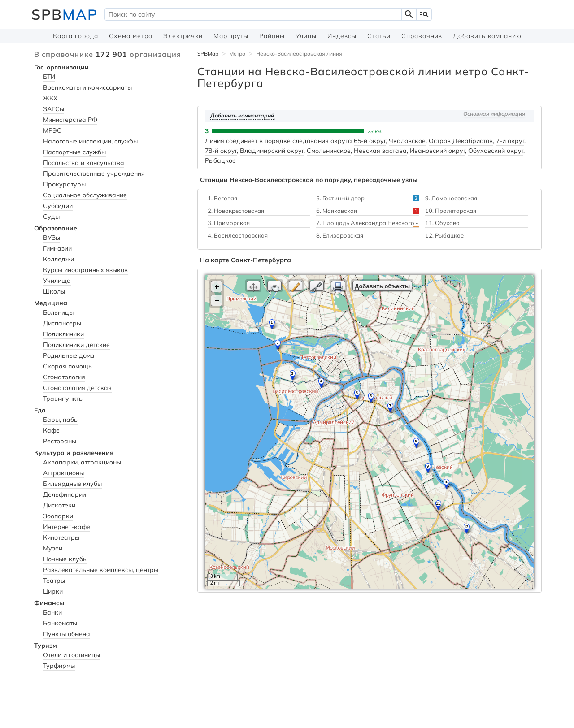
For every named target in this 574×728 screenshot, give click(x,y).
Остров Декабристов (461, 141)
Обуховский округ (496, 151)
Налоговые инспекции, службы (90, 141)
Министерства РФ (70, 120)
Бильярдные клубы (72, 484)
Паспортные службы (74, 152)
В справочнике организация (108, 54)
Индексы (342, 36)
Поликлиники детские (76, 345)
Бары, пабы (61, 420)
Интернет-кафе (67, 527)
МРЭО (52, 130)
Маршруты (231, 36)
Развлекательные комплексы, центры (101, 570)
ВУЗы (52, 238)
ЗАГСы (54, 109)
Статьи (379, 36)
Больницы (58, 312)
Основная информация (494, 114)
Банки (52, 612)
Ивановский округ (437, 151)
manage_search (424, 14)
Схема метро (131, 36)
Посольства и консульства (84, 163)
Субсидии (58, 206)
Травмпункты (63, 399)
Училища (57, 281)
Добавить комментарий (242, 115)
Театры (54, 581)
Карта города (76, 36)
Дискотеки (59, 505)
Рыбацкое (220, 160)
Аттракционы (63, 473)
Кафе (51, 430)
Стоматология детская (77, 388)
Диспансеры (62, 323)
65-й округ (370, 141)
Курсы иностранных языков (85, 270)
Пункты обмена (67, 634)
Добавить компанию (487, 36)
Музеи (53, 548)
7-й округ (510, 141)
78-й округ (221, 151)
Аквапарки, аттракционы (82, 462)
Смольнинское (329, 151)
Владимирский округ (272, 151)
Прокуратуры (64, 184)
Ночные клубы (65, 559)
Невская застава (380, 151)
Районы (272, 36)
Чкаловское (407, 141)
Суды (51, 217)
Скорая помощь (67, 366)
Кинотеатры (61, 537)
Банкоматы (60, 623)
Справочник (422, 36)
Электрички (183, 36)
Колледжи (59, 259)
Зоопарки (58, 516)
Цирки (53, 591)
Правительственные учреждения (94, 173)
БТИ (49, 77)
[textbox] (253, 14)
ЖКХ (50, 98)
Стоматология (64, 377)
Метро (237, 54)
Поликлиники (63, 334)
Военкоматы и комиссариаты (87, 87)
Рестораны (60, 441)
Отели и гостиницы (72, 655)
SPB (65, 14)
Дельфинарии (65, 494)
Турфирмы (59, 666)
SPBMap (208, 54)
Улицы (306, 36)
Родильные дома (69, 355)
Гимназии (57, 248)
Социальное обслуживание (85, 195)
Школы (54, 291)
